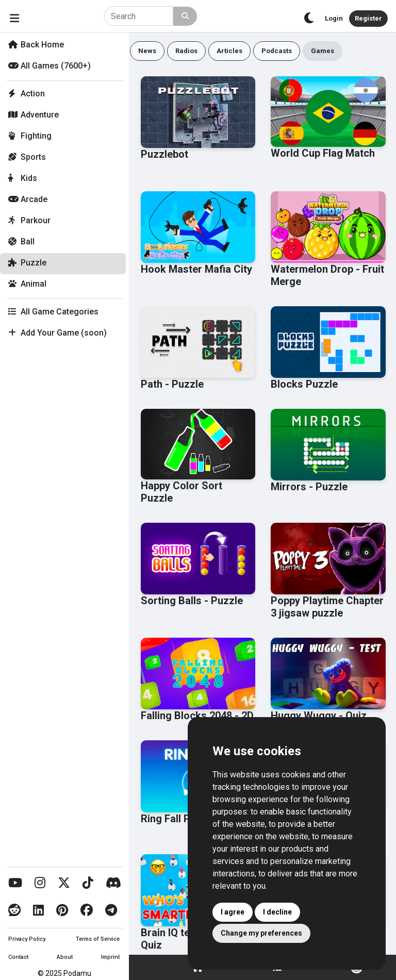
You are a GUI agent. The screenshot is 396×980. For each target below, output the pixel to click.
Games (323, 51)
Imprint (110, 957)
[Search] (139, 16)
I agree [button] (233, 912)
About (65, 957)
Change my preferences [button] (261, 933)
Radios (186, 51)
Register (368, 18)
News (147, 51)
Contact (18, 957)
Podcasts (277, 51)
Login (334, 18)
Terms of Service (98, 939)
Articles (229, 51)
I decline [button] (277, 912)
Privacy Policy (27, 939)
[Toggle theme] (309, 19)
